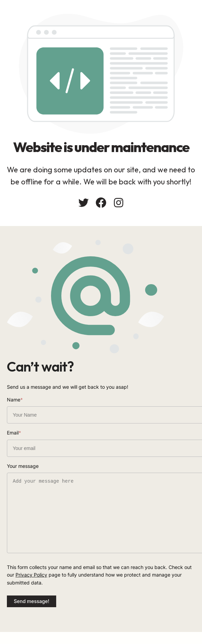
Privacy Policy (31, 575)
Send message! (32, 601)
